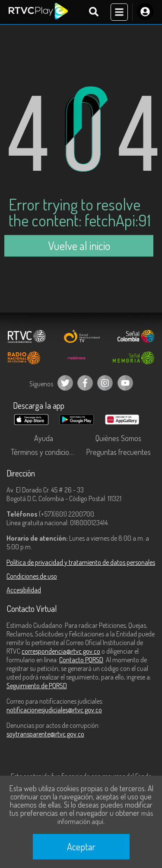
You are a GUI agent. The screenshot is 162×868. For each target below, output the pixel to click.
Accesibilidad (24, 590)
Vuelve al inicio (79, 246)
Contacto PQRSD (81, 660)
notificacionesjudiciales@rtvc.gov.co (54, 710)
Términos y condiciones (45, 452)
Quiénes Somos (118, 438)
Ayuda (44, 438)
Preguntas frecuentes (118, 452)
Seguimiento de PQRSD (37, 686)
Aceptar (81, 846)
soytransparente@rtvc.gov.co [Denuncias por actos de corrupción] (45, 734)
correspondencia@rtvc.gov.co (61, 651)
